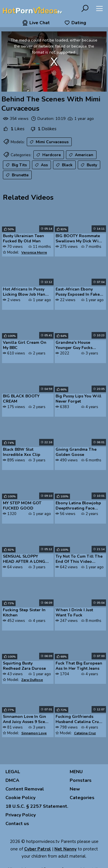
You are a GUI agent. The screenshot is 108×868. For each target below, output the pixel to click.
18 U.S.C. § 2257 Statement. (37, 806)
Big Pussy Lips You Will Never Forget (78, 399)
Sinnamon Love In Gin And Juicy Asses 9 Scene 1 (26, 720)
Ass (41, 165)
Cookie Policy (20, 798)
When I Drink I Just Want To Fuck (74, 613)
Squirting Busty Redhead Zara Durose (24, 666)
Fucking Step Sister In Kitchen (24, 613)
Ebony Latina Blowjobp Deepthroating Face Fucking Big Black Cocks (79, 506)
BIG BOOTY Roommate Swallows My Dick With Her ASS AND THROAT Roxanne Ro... (79, 239)
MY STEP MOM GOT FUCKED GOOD (22, 506)
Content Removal (25, 789)
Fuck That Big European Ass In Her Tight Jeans (79, 666)
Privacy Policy (21, 815)
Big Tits (16, 165)
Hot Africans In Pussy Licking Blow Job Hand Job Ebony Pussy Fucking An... (25, 292)
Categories (82, 798)
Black (64, 165)
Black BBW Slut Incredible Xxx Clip (22, 452)
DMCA (12, 780)
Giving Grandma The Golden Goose (76, 452)
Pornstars (81, 780)
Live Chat (36, 23)
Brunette (17, 175)
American (80, 155)
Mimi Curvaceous (49, 142)
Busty (88, 165)
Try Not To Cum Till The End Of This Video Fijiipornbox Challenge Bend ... (79, 559)
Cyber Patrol (38, 849)
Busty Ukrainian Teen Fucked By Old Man (23, 239)
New (75, 789)
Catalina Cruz (85, 733)
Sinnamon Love (34, 733)
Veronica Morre (34, 252)
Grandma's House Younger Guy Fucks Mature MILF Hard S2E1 (78, 346)
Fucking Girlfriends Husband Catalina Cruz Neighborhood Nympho (79, 720)
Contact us (17, 824)
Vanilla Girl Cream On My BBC (25, 345)
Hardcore (48, 155)
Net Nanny (66, 849)
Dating (75, 23)
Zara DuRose (32, 680)
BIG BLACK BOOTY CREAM (21, 399)
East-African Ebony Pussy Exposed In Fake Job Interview (78, 292)
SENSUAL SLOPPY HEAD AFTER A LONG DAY (24, 559)
